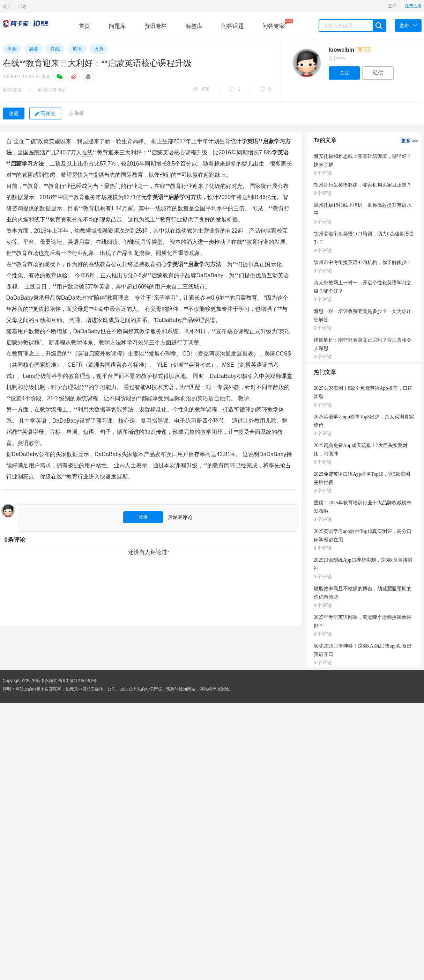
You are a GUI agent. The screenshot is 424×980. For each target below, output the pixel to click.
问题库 (117, 26)
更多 (409, 141)
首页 (7, 7)
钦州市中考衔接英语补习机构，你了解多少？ (363, 262)
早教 (12, 49)
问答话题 (232, 26)
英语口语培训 (52, 90)
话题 (22, 7)
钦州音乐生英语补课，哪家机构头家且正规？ (363, 185)
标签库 (194, 26)
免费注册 (413, 6)
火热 (99, 49)
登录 (392, 6)
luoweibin (350, 50)
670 (201, 90)
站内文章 (13, 90)
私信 (378, 73)
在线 (55, 49)
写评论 (45, 114)
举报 (79, 113)
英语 (77, 49)
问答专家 (274, 24)
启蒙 (34, 49)
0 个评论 (323, 173)
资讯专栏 (156, 26)
